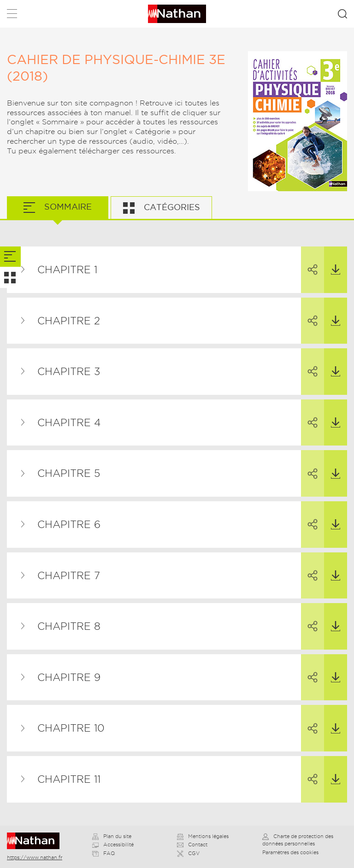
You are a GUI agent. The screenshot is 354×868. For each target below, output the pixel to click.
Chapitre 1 (67, 270)
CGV (188, 853)
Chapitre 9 (69, 677)
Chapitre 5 (69, 473)
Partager (309, 261)
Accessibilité (113, 845)
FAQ (103, 853)
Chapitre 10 (71, 728)
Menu (12, 15)
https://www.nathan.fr (35, 857)
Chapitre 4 (69, 422)
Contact (192, 845)
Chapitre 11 (69, 779)
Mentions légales (203, 836)
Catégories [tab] (171, 207)
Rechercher (342, 14)
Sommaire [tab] (67, 207)
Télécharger (332, 261)
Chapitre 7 (69, 575)
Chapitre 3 (69, 371)
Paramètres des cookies (290, 852)
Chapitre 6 (69, 524)
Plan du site (112, 836)
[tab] (10, 257)
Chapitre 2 (69, 321)
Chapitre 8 (69, 626)
